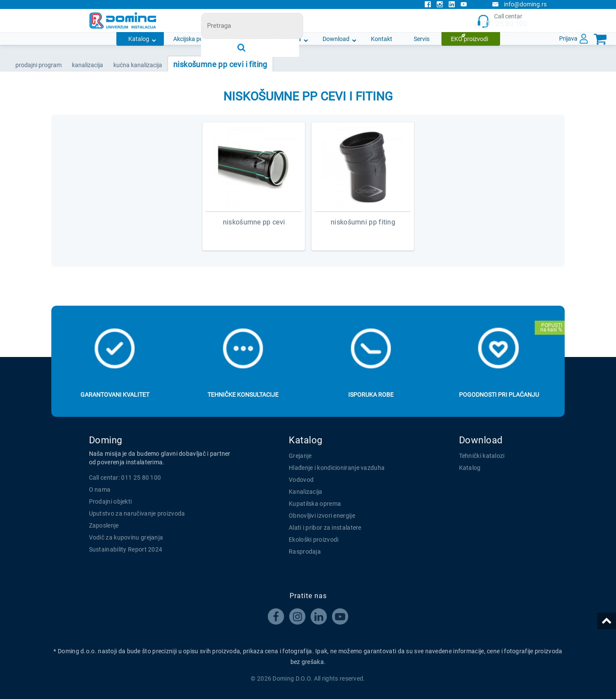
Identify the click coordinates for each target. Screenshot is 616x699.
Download (336, 39)
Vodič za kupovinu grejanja (126, 537)
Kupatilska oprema (315, 504)
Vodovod (301, 480)
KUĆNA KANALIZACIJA (138, 65)
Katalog (139, 39)
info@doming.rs (519, 4)
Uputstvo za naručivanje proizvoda (137, 513)
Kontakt (382, 39)
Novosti (249, 39)
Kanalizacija (306, 492)
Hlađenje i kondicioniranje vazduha (337, 468)
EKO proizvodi (469, 39)
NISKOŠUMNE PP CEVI (254, 222)
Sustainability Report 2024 (126, 549)
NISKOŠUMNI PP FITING (363, 222)
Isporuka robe (371, 395)
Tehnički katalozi (482, 456)
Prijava (568, 38)
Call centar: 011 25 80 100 (125, 478)
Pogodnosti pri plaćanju (499, 395)
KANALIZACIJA (87, 65)
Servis (422, 39)
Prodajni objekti (111, 501)
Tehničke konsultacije (243, 395)
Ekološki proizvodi (314, 540)
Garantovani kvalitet (115, 395)
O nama (291, 39)
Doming (106, 440)
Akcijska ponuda (195, 39)
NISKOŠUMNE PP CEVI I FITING (220, 64)
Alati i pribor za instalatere (325, 528)
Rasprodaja (305, 552)
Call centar (502, 21)
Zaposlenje (104, 525)
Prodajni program (38, 65)
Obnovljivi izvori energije (322, 516)
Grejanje (300, 456)
